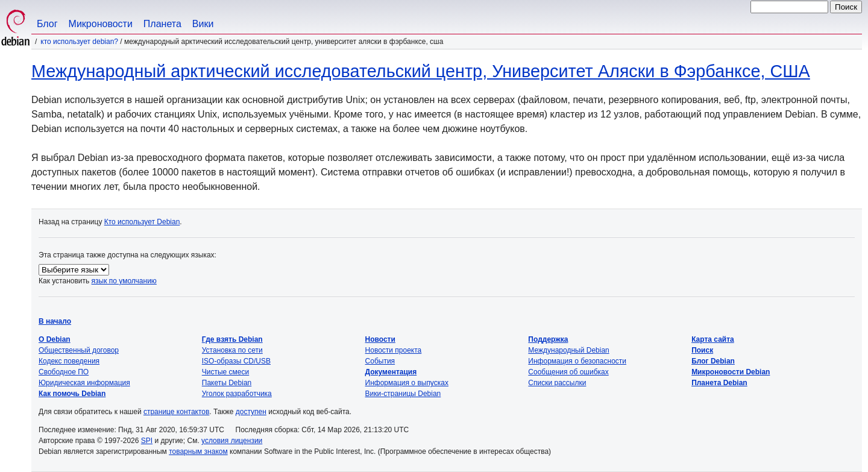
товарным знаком (198, 452)
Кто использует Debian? (79, 42)
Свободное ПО (64, 372)
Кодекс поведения (69, 361)
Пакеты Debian (227, 383)
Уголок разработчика (237, 394)
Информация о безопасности (577, 361)
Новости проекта (394, 350)
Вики (203, 24)
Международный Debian (568, 350)
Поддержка (548, 339)
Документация (391, 372)
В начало (55, 321)
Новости (380, 339)
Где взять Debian (232, 339)
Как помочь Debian (72, 394)
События (380, 361)
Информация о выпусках (407, 383)
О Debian (55, 339)
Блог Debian (713, 361)
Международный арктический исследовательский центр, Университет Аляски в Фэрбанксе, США (421, 71)
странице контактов (176, 412)
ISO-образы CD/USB (236, 361)
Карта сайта (713, 339)
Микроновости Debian (731, 372)
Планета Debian (719, 383)
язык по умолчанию (124, 281)
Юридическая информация (84, 383)
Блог (47, 24)
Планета (162, 24)
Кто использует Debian (142, 222)
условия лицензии (232, 441)
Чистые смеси (225, 372)
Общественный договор (79, 350)
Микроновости (101, 24)
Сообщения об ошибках (568, 372)
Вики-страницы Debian (403, 394)
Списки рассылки (557, 383)
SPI (147, 441)
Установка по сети (232, 350)
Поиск (702, 350)
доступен (251, 412)
